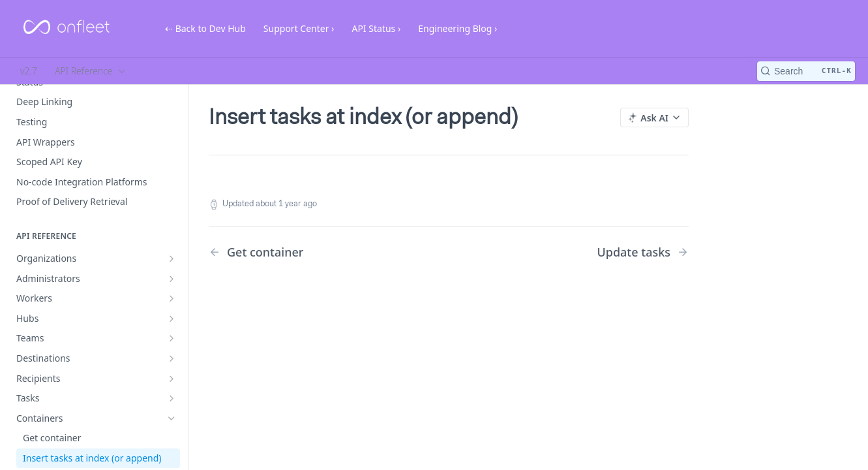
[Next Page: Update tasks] (643, 253)
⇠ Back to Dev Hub (205, 28)
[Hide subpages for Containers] (172, 418)
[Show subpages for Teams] (172, 338)
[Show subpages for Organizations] (172, 258)
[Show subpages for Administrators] (172, 279)
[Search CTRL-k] (806, 71)
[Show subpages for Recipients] (172, 379)
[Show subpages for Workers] (172, 298)
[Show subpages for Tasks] (172, 398)
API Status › (376, 28)
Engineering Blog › (457, 28)
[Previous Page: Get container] (311, 253)
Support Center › (299, 28)
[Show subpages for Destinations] (172, 358)
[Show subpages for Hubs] (172, 319)
